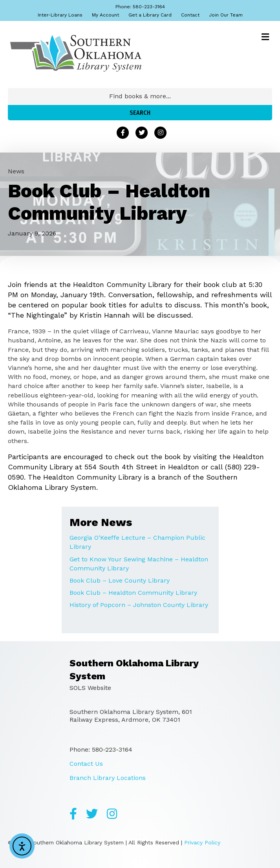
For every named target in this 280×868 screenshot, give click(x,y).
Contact (190, 15)
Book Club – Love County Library (120, 580)
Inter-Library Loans (60, 15)
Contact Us (86, 764)
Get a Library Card (150, 15)
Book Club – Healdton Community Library (133, 593)
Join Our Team (226, 15)
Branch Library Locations (108, 778)
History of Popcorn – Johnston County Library (139, 605)
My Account (105, 15)
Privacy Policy (202, 842)
